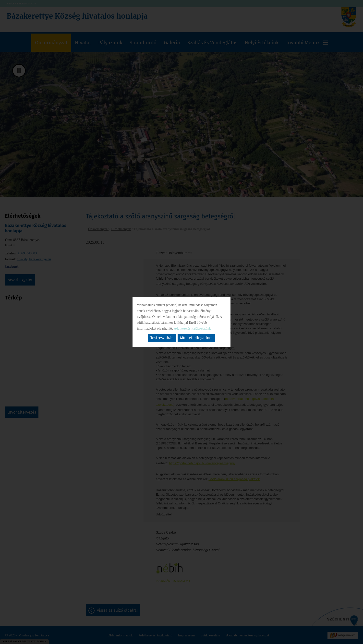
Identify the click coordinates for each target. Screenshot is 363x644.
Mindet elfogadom (196, 338)
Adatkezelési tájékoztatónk (192, 328)
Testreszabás (162, 338)
